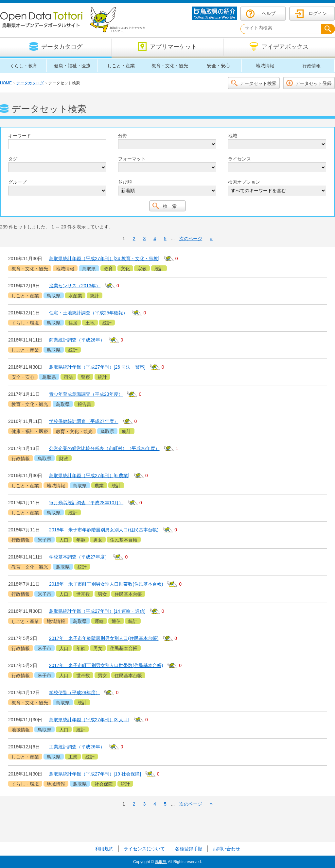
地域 (233, 136)
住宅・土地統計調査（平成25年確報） (88, 313)
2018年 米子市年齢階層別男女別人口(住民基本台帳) (104, 530)
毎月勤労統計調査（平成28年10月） (86, 503)
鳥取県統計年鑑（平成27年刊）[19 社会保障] (95, 774)
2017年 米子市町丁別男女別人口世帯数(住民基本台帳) (106, 665)
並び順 (125, 182)
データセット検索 (258, 83)
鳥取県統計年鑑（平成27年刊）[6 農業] (89, 476)
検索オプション (244, 182)
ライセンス (239, 159)
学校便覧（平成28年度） (75, 693)
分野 (123, 136)
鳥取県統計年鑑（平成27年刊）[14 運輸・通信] (97, 611)
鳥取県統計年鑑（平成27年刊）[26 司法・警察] (97, 367)
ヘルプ (269, 13)
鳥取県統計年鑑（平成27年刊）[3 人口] (89, 720)
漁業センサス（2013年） (75, 286)
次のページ (191, 239)
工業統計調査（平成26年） (77, 747)
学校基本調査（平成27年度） (79, 557)
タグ (13, 159)
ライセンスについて (144, 849)
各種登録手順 (189, 849)
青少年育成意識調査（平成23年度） (86, 394)
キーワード (20, 136)
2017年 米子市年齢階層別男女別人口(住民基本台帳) (104, 638)
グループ (17, 182)
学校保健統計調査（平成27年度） (84, 421)
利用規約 (104, 849)
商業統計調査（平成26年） (77, 340)
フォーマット (132, 159)
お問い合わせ (226, 849)
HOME (6, 83)
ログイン (318, 13)
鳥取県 (161, 862)
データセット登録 (313, 83)
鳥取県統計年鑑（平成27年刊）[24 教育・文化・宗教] (104, 259)
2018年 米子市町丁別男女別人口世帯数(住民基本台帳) (106, 584)
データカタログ (30, 83)
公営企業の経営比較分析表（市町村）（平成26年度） (104, 448)
